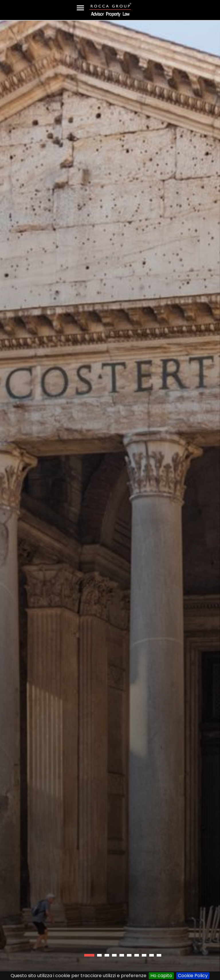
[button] (89, 955)
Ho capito (161, 976)
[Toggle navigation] (80, 8)
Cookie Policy (193, 976)
